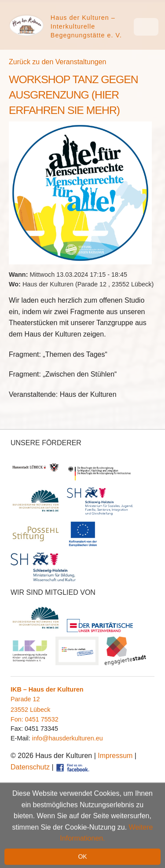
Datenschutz (30, 767)
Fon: (18, 719)
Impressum (115, 756)
